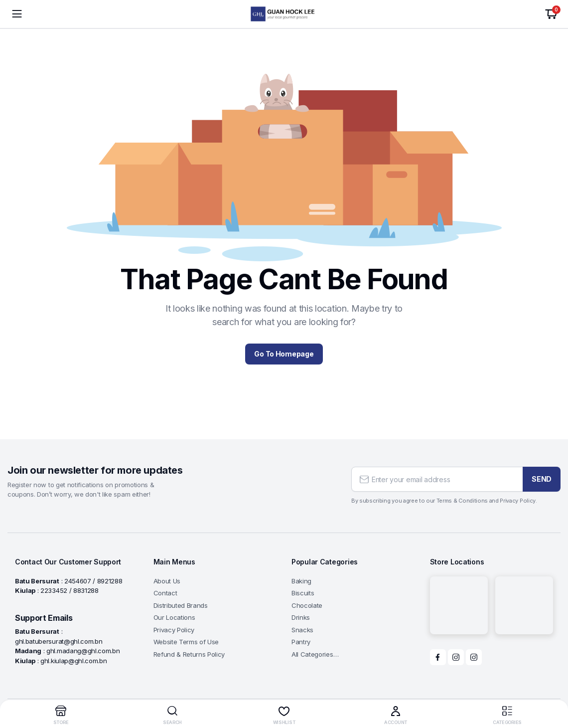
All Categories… (315, 654)
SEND (542, 479)
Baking (301, 581)
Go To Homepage (284, 354)
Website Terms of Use (186, 642)
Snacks (302, 630)
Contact (165, 593)
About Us (167, 581)
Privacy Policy (174, 630)
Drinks (301, 617)
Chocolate (307, 605)
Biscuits (303, 593)
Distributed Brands (181, 605)
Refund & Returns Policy (189, 654)
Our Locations (174, 617)
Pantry (301, 642)
